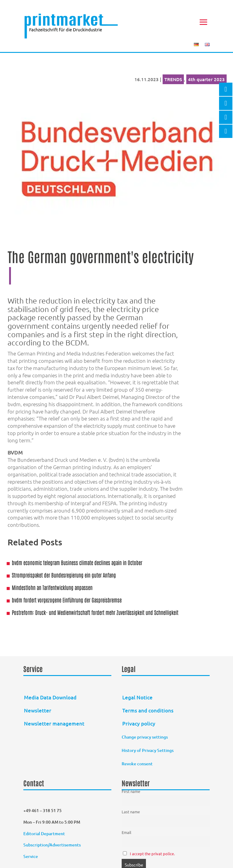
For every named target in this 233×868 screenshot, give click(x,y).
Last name (131, 812)
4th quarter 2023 (206, 79)
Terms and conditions (148, 710)
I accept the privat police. (152, 854)
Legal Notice (137, 697)
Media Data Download (50, 697)
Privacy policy (139, 724)
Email (127, 832)
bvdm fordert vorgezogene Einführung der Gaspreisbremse (67, 600)
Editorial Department (45, 834)
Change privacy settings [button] (145, 737)
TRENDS (173, 79)
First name (131, 791)
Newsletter (38, 710)
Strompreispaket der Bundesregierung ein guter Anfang (64, 575)
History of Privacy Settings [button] (148, 750)
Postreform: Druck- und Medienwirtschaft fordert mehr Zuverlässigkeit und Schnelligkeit (95, 612)
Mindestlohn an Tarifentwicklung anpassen (52, 587)
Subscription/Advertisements (52, 845)
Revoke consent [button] (137, 764)
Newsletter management (54, 724)
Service (31, 856)
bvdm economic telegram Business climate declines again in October (77, 562)
